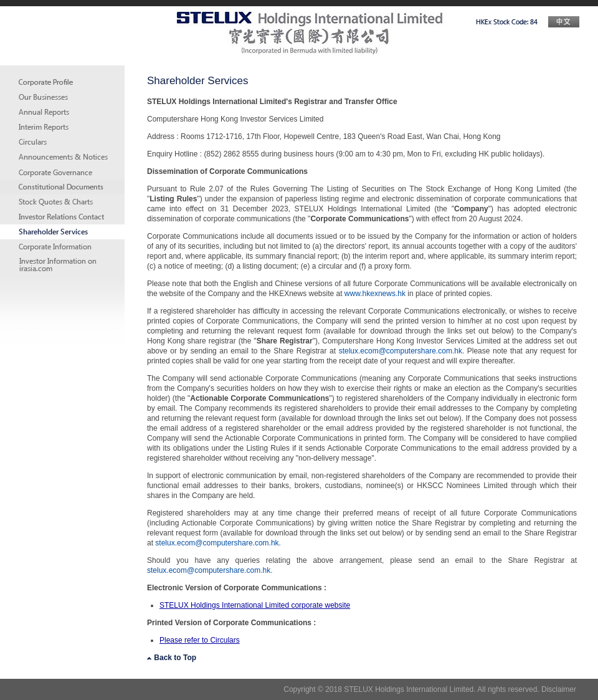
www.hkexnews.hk (375, 294)
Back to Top (172, 658)
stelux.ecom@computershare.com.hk (401, 351)
